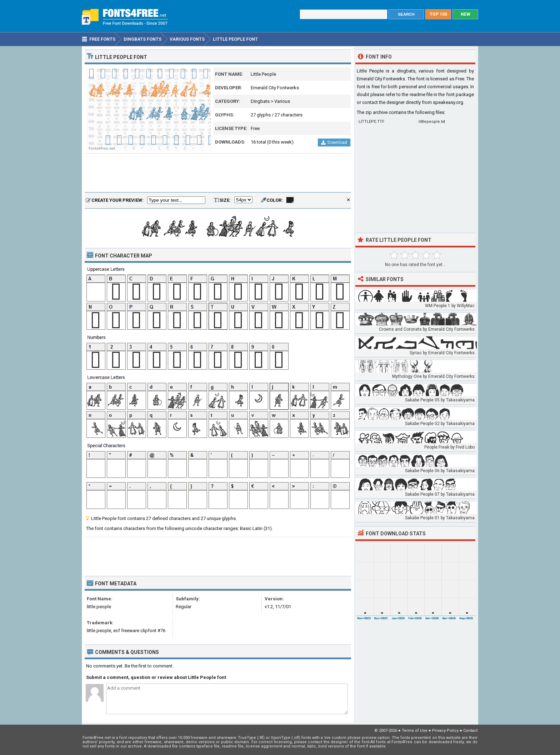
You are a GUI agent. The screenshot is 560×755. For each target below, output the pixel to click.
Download (334, 142)
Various (282, 101)
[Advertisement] (218, 173)
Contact (470, 731)
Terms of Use (415, 731)
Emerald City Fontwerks (275, 88)
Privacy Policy (445, 731)
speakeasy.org (448, 102)
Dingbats (260, 101)
